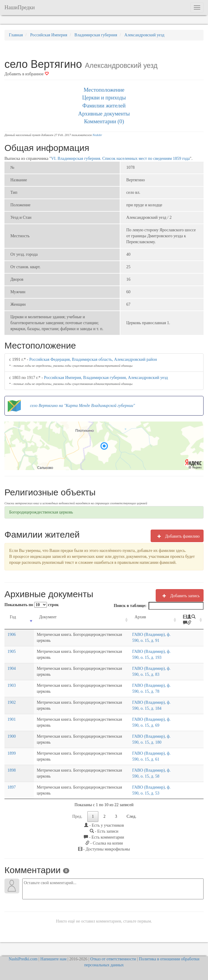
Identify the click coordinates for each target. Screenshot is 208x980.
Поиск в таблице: (159, 606)
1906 (12, 635)
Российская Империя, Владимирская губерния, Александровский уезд (106, 378)
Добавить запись (180, 596)
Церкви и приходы (104, 97)
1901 (12, 719)
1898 (12, 770)
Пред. (77, 816)
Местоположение (104, 90)
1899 (12, 753)
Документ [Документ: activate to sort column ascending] (36, 617)
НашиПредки (20, 7)
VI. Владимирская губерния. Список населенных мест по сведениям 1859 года (120, 159)
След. (131, 816)
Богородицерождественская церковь (41, 512)
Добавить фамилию (177, 536)
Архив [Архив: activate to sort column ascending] (125, 617)
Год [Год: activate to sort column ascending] (13, 617)
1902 (12, 702)
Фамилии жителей (104, 106)
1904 (12, 668)
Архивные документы (104, 114)
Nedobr (97, 135)
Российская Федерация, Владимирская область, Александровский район (93, 359)
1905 (12, 651)
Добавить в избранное (27, 74)
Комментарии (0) (104, 121)
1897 (12, 787)
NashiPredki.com (23, 959)
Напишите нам (53, 959)
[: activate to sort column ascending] (190, 620)
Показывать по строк (31, 605)
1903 (12, 685)
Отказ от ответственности (113, 959)
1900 (12, 736)
